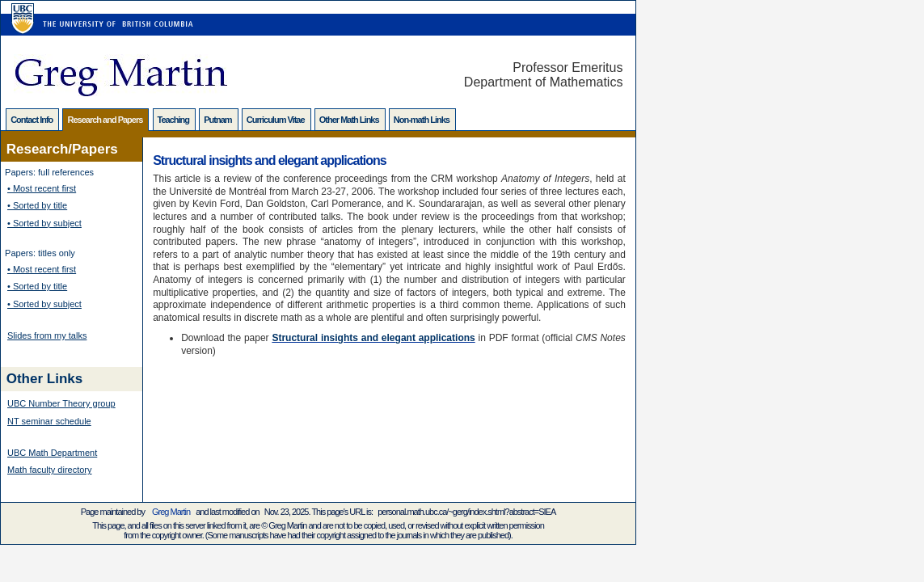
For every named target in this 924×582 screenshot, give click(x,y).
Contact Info (32, 120)
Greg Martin (171, 512)
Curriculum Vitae (276, 120)
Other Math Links (350, 120)
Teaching (175, 120)
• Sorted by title (37, 205)
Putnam (218, 120)
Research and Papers (105, 120)
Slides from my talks (47, 335)
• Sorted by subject (44, 223)
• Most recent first (42, 188)
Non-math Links (422, 120)
